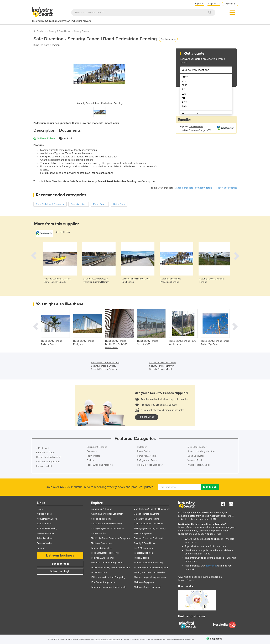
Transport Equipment (144, 553)
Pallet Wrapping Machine (100, 465)
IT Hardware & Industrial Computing (108, 577)
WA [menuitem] (184, 94)
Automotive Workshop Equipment (107, 514)
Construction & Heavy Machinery (107, 524)
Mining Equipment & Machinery (149, 524)
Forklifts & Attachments (102, 558)
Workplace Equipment (144, 582)
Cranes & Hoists (99, 533)
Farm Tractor (93, 456)
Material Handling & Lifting (146, 514)
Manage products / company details (193, 188)
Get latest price (168, 39)
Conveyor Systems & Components (107, 529)
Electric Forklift (44, 466)
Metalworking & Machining (146, 519)
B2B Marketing (44, 524)
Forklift (90, 460)
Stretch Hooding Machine (201, 451)
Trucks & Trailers (141, 558)
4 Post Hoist (43, 448)
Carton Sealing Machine (49, 457)
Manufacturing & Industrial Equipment (152, 509)
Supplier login (60, 564)
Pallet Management (143, 533)
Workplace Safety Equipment (147, 587)
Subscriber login (60, 571)
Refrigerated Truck (147, 460)
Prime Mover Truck (147, 456)
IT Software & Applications (104, 582)
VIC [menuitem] (184, 81)
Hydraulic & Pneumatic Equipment (107, 563)
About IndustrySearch (47, 519)
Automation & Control (102, 509)
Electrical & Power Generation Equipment (111, 538)
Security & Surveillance (59, 31)
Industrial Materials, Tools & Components (111, 568)
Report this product (226, 188)
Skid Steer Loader (197, 447)
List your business (60, 555)
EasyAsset (211, 566)
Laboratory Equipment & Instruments (109, 587)
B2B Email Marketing (47, 529)
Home (40, 509)
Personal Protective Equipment (148, 538)
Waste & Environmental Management (151, 568)
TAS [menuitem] (184, 107)
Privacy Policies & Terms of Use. (107, 639)
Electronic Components (102, 543)
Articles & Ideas (44, 514)
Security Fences (81, 31)
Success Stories (44, 543)
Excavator (92, 451)
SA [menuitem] (184, 90)
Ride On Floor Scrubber (150, 465)
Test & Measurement (144, 548)
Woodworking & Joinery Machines (150, 577)
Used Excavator (196, 456)
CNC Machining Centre (48, 462)
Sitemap (41, 548)
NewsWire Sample (46, 533)
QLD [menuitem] (185, 85)
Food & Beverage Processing (105, 553)
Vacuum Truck (195, 460)
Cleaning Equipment (101, 519)
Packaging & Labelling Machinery (150, 529)
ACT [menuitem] (184, 102)
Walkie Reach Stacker (199, 465)
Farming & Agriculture (102, 548)
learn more (147, 417)
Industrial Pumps (99, 573)
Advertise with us (45, 538)
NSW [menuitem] (185, 77)
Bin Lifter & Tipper (46, 453)
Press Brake (144, 451)
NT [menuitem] (184, 98)
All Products (40, 31)
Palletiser (142, 447)
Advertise (230, 4)
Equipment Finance (97, 447)
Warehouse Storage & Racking (148, 563)
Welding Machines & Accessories (149, 573)
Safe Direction (52, 45)
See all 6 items (63, 232)
